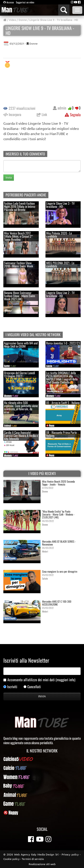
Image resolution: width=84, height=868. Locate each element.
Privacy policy (70, 854)
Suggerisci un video (25, 2)
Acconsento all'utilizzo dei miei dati (41, 680)
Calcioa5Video (42, 759)
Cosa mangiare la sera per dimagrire (60, 571)
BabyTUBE (42, 786)
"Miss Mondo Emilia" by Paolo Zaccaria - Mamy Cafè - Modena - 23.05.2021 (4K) (58, 514)
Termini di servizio (33, 859)
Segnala (73, 115)
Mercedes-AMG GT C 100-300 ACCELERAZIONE (57, 603)
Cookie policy (11, 859)
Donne (23, 20)
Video (13, 20)
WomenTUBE (42, 777)
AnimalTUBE (42, 795)
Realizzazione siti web (42, 864)
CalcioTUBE (42, 768)
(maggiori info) (65, 680)
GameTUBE (42, 804)
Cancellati (34, 687)
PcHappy (42, 813)
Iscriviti (12, 687)
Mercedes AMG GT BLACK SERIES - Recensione (59, 543)
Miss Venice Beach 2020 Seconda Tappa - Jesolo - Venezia (58, 483)
